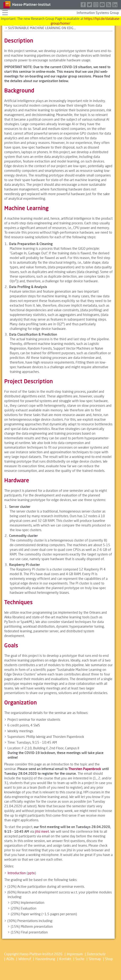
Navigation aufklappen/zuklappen (5, 12)
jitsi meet (42, 831)
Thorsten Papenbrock (85, 769)
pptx (31, 873)
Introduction (17, 873)
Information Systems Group (98, 13)
